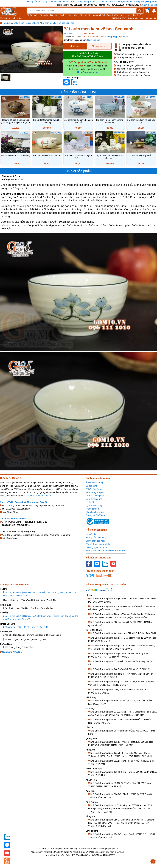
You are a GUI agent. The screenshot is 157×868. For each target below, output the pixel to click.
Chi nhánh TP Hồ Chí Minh (13, 519)
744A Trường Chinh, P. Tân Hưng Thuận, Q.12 (26, 627)
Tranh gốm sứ (92, 509)
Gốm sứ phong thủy (95, 496)
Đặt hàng (75, 46)
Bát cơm (54, 15)
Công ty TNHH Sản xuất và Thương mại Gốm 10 (24, 502)
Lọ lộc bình (118, 15)
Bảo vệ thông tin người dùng (84, 2)
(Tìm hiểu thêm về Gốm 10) (39, 496)
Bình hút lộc (85, 15)
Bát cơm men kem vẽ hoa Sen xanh (58, 23)
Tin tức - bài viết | (136, 18)
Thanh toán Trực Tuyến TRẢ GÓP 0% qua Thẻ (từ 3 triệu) (88, 55)
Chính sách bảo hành (59, 2)
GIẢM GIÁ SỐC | (120, 18)
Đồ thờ (63, 15)
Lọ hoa (128, 15)
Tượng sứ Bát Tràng (95, 515)
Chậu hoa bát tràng (95, 512)
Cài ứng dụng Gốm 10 (96, 547)
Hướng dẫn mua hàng (37, 2)
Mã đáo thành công (102, 15)
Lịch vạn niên (151, 18)
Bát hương (73, 15)
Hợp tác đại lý (92, 534)
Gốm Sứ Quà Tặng (95, 492)
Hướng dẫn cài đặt (88, 72)
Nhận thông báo (148, 5)
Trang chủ (6, 23)
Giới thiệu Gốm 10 (108, 2)
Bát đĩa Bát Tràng (22, 23)
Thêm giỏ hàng (100, 46)
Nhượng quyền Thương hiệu (131, 2)
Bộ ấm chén (33, 15)
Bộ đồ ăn (44, 15)
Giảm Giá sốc (94, 40)
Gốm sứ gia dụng (94, 499)
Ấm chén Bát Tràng (94, 483)
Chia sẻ (124, 37)
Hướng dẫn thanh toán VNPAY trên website (106, 551)
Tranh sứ (137, 15)
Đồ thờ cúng (91, 486)
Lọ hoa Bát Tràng (94, 506)
